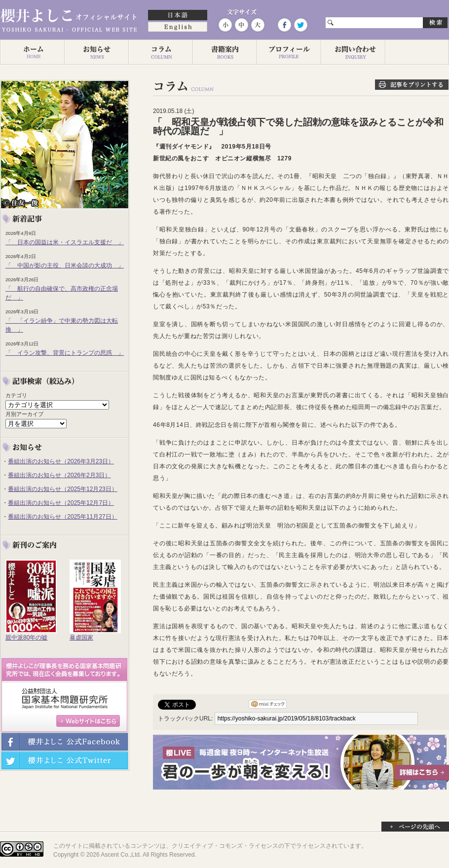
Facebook (284, 25)
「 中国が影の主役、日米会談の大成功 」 (65, 265)
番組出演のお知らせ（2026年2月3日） (59, 475)
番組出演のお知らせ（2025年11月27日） (62, 517)
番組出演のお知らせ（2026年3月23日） (61, 461)
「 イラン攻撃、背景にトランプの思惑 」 (65, 353)
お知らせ (96, 52)
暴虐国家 (81, 638)
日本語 (178, 16)
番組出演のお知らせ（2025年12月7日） (61, 503)
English (178, 28)
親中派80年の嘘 (26, 638)
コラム (160, 52)
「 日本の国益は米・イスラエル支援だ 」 (65, 242)
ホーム (32, 52)
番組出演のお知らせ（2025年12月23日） (62, 489)
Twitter (300, 25)
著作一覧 (224, 52)
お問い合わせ (353, 52)
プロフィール (289, 52)
